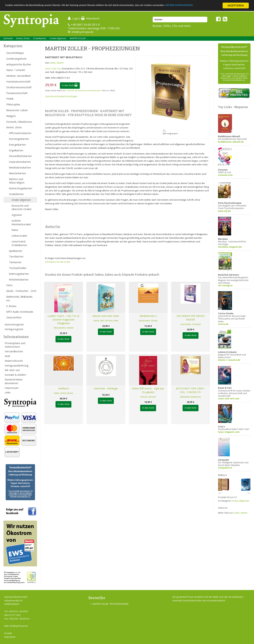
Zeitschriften (14, 317)
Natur (15, 230)
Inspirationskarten (20, 162)
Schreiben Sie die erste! (58, 262)
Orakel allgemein (58, 38)
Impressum (12, 388)
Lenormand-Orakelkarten (19, 243)
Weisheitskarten (19, 279)
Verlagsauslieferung (17, 365)
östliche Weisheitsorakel (21, 222)
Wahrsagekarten (19, 274)
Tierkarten (15, 262)
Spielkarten (16, 251)
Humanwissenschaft (18, 81)
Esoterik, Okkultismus (19, 122)
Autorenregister (14, 324)
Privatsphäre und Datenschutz (15, 345)
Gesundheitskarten (20, 156)
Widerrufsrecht (14, 361)
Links (8, 392)
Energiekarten (17, 145)
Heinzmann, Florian (148, 321)
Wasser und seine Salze (106, 316)
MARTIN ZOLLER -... (79, 38)
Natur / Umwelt (16, 70)
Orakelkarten (40, 38)
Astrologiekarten (19, 139)
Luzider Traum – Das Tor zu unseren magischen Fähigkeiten (64, 320)
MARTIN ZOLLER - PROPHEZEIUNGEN (110, 604)
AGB (7, 356)
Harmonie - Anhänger (106, 388)
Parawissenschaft (17, 93)
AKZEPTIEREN (236, 6)
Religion (11, 116)
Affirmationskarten (20, 133)
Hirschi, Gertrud (148, 397)
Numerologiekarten (21, 188)
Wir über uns (12, 370)
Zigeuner (17, 215)
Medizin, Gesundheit (19, 76)
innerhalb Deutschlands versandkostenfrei (83, 91)
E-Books (11, 306)
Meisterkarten (17, 173)
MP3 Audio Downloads (20, 312)
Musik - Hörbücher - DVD (21, 291)
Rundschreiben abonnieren (14, 381)
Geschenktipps (15, 53)
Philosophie (13, 104)
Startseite (8, 38)
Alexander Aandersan (190, 397)
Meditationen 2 (148, 316)
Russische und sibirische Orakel (21, 207)
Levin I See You (53, 69)
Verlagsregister (14, 329)
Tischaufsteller (18, 268)
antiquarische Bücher (19, 64)
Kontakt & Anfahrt (15, 375)
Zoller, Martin (57, 63)
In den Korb (70, 85)
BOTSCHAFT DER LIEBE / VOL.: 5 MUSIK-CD (190, 390)
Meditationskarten (20, 167)
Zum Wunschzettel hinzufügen (61, 96)
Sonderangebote (16, 59)
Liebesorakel (19, 236)
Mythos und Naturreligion (17, 181)
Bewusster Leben (17, 110)
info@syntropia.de (83, 32)
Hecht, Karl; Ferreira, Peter (106, 321)
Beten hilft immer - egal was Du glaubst (148, 390)
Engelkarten (16, 150)
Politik (10, 99)
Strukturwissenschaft (19, 87)
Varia (9, 285)
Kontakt (8, 633)
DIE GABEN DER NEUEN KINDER (191, 318)
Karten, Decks (23, 38)
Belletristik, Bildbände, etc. (20, 298)
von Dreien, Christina (191, 324)
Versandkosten (14, 351)
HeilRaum (64, 388)
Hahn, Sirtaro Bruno (63, 393)
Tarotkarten (16, 256)
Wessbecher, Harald (64, 328)
